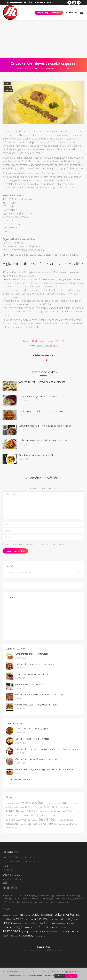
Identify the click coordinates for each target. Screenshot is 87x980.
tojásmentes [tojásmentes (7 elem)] (67, 820)
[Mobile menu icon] (82, 13)
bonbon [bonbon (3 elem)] (18, 803)
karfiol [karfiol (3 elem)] (66, 807)
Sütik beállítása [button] (36, 976)
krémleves (48, 345)
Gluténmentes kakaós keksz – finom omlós (34, 664)
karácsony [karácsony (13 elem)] (13, 811)
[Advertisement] (43, 39)
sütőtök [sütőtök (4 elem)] (35, 820)
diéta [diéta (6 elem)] (9, 807)
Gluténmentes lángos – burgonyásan (32, 654)
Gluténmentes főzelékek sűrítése (24, 780)
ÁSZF (5, 883)
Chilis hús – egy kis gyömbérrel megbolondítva (43, 440)
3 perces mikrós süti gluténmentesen (32, 674)
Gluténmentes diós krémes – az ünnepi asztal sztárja (39, 695)
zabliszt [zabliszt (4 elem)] (62, 824)
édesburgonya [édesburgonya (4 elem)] (12, 828)
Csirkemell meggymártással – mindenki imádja (43, 396)
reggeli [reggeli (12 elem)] (39, 815)
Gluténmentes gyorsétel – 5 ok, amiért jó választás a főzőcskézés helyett (48, 749)
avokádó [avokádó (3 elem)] (9, 803)
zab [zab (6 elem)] (56, 824)
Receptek (8, 91)
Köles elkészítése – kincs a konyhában (32, 739)
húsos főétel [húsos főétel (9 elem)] (50, 807)
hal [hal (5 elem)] (41, 807)
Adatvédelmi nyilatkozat (13, 879)
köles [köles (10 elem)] (65, 811)
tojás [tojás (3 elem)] (58, 820)
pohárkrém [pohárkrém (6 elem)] (28, 815)
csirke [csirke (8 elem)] (25, 803)
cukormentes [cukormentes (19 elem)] (68, 802)
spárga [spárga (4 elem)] (53, 815)
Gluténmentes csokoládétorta (29, 684)
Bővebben (49, 976)
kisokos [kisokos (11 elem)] (30, 811)
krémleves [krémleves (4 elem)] (40, 811)
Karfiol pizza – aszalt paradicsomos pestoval (42, 411)
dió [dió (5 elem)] (23, 807)
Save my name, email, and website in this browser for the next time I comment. (37, 544)
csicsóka (40, 345)
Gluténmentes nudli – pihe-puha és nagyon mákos (45, 426)
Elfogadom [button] (72, 976)
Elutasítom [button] (60, 976)
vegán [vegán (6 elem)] (50, 824)
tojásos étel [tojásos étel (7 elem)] (12, 824)
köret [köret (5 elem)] (72, 811)
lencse (55, 345)
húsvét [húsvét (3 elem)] (61, 807)
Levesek (8, 87)
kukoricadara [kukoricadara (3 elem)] (49, 811)
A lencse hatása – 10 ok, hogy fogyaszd (33, 729)
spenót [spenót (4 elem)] (47, 815)
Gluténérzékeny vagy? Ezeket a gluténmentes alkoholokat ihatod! (44, 769)
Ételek (7, 84)
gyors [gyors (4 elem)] (37, 807)
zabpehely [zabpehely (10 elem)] (72, 824)
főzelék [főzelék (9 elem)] (29, 807)
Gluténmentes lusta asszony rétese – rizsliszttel (37, 705)
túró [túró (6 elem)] (29, 824)
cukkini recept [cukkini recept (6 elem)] (50, 803)
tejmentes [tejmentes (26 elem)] (47, 819)
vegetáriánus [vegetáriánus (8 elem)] (40, 824)
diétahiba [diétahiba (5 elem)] (16, 807)
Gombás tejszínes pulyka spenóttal (37, 455)
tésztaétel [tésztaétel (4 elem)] (23, 824)
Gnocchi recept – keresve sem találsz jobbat (42, 382)
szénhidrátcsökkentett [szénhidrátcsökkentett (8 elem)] (18, 820)
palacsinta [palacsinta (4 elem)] (18, 815)
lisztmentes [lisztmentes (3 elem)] (10, 816)
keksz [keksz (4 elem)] (23, 811)
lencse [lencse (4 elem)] (78, 811)
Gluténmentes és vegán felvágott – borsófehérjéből (38, 759)
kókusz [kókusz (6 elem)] (57, 811)
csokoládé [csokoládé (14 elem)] (36, 803)
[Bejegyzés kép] (10, 386)
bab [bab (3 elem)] (13, 803)
